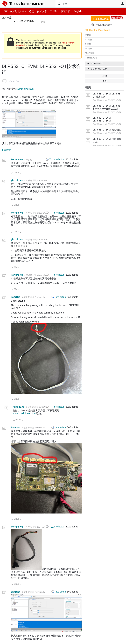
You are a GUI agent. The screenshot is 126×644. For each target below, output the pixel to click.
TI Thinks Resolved (97, 30)
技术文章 (40, 11)
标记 (105, 76)
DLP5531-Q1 (97, 63)
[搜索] (78, 4)
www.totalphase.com (24, 413)
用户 (123, 4)
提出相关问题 (100, 19)
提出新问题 (117, 18)
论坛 (30, 11)
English (74, 11)
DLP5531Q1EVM (99, 69)
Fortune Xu (17, 160)
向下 (21, 173)
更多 (44, 22)
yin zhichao (14, 81)
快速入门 (62, 11)
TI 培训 (51, 11)
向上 (12, 173)
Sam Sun (16, 297)
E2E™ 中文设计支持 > (14, 11)
